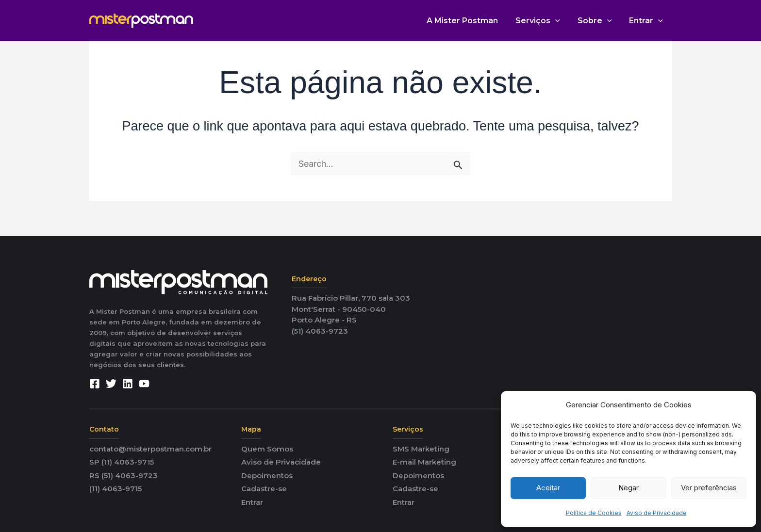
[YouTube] (144, 384)
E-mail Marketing (424, 462)
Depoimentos (267, 476)
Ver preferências (709, 488)
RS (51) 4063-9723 (124, 476)
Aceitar (548, 488)
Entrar (252, 502)
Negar (629, 488)
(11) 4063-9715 (116, 489)
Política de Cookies (594, 513)
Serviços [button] (543, 21)
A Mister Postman (469, 21)
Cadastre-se (264, 489)
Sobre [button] (598, 21)
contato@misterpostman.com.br (150, 449)
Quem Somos (267, 449)
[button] (560, 21)
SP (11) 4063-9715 (122, 462)
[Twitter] (111, 384)
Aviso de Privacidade (657, 513)
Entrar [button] (647, 21)
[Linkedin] (128, 384)
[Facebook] (95, 384)
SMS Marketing (421, 449)
